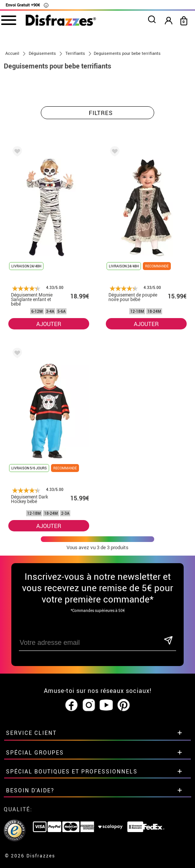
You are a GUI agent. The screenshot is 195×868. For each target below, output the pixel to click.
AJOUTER (49, 324)
